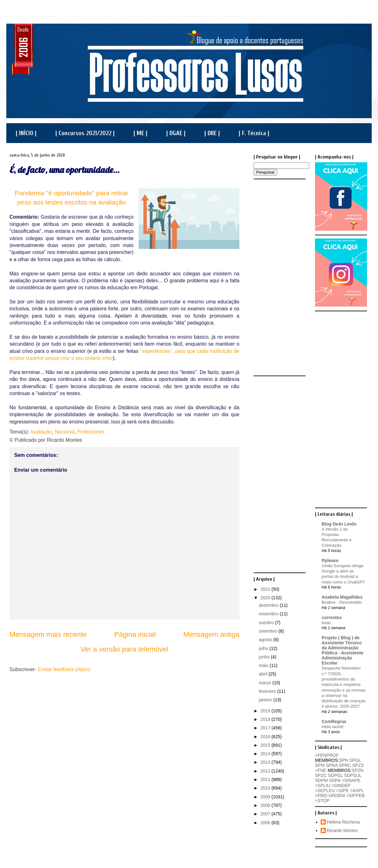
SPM (320, 765)
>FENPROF (327, 755)
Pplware (330, 560)
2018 (266, 719)
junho (265, 657)
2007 (266, 814)
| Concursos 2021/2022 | (85, 133)
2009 (266, 797)
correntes (332, 618)
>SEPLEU (325, 790)
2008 (266, 805)
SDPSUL (353, 775)
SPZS (358, 765)
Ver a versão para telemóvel (125, 649)
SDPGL (335, 775)
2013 (266, 762)
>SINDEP (341, 785)
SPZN (357, 770)
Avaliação (41, 432)
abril (264, 674)
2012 (266, 771)
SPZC (321, 775)
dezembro (269, 605)
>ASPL (357, 790)
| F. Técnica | (254, 133)
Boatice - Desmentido (342, 602)
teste (326, 623)
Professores (91, 432)
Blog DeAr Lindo (339, 524)
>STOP (322, 801)
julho (264, 648)
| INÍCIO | (26, 133)
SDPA (335, 780)
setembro (269, 631)
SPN (344, 760)
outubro (267, 623)
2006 (266, 823)
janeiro (266, 700)
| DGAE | (176, 133)
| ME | (140, 133)
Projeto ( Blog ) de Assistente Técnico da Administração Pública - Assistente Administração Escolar (343, 650)
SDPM (321, 780)
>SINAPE (351, 780)
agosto (266, 640)
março (266, 683)
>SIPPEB (355, 796)
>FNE (321, 770)
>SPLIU (323, 785)
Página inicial (135, 634)
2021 (266, 589)
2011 (266, 779)
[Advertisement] (279, 277)
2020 (266, 598)
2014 (266, 754)
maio (264, 665)
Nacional (65, 432)
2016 (266, 737)
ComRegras (334, 721)
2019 (266, 711)
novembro (269, 614)
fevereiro (268, 691)
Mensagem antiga (211, 634)
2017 (266, 728)
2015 (266, 745)
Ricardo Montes (342, 831)
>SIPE (342, 790)
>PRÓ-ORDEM (330, 796)
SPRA (332, 765)
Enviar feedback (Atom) (64, 669)
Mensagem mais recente (48, 634)
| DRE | (212, 133)
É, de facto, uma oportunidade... (65, 170)
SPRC (345, 765)
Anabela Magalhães (342, 597)
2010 (266, 788)
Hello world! (332, 727)
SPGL (355, 760)
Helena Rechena (343, 822)
